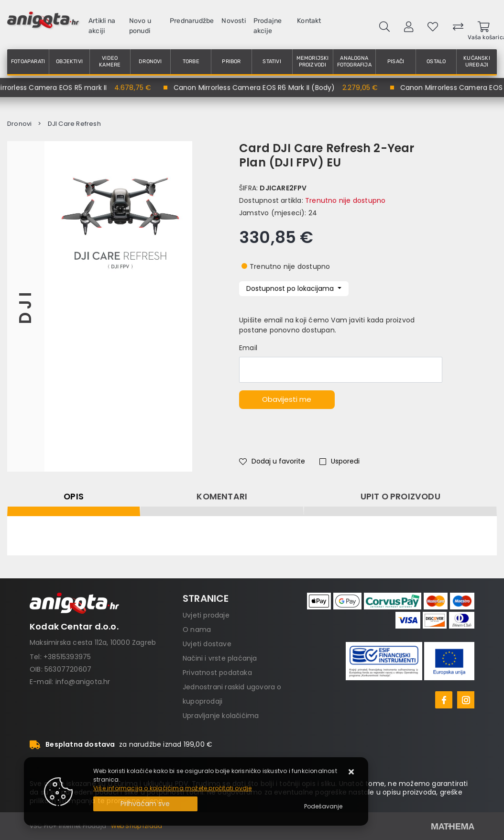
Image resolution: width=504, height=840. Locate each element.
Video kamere (110, 61)
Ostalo (436, 61)
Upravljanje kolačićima (221, 716)
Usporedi (340, 461)
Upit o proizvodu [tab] (400, 497)
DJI (26, 306)
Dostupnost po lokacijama (291, 288)
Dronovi (150, 61)
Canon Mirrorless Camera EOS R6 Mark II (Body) (260, 88)
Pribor (231, 61)
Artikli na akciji (102, 26)
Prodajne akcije (268, 26)
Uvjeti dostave (207, 644)
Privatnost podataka (217, 673)
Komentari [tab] (222, 497)
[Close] (145, 804)
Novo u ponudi (140, 26)
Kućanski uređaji (477, 61)
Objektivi (69, 61)
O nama (197, 630)
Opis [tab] (74, 497)
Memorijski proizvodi (313, 61)
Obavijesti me (287, 399)
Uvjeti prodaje (206, 615)
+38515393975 (67, 657)
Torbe (191, 61)
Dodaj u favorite (272, 461)
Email (248, 348)
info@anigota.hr (83, 682)
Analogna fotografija (354, 61)
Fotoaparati (28, 61)
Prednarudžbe (192, 21)
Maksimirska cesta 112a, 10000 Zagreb (93, 642)
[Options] (323, 807)
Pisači (396, 61)
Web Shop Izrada (137, 826)
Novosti (233, 21)
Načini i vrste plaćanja (220, 658)
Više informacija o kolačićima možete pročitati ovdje (172, 788)
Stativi (272, 61)
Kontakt (309, 21)
